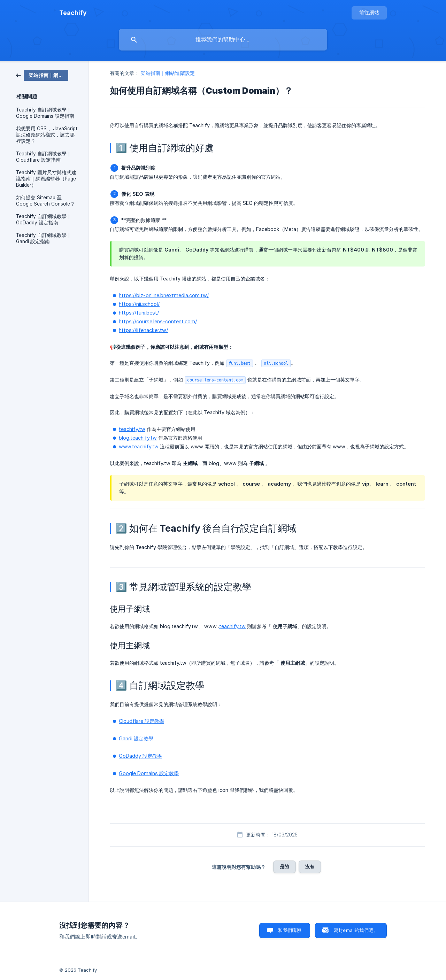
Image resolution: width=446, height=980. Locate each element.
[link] (42, 75)
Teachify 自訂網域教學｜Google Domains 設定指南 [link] (45, 113)
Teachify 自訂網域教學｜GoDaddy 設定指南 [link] (44, 219)
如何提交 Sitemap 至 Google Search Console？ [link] (45, 201)
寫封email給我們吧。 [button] (356, 930)
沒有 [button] (310, 866)
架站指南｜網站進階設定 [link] (168, 73)
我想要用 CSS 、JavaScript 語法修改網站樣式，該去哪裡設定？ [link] (47, 135)
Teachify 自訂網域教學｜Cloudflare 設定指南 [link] (44, 157)
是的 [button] (284, 866)
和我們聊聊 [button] (290, 930)
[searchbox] (223, 40)
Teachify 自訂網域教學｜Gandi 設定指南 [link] (44, 238)
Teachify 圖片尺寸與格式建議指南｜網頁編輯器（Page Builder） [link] (46, 179)
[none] (73, 13)
